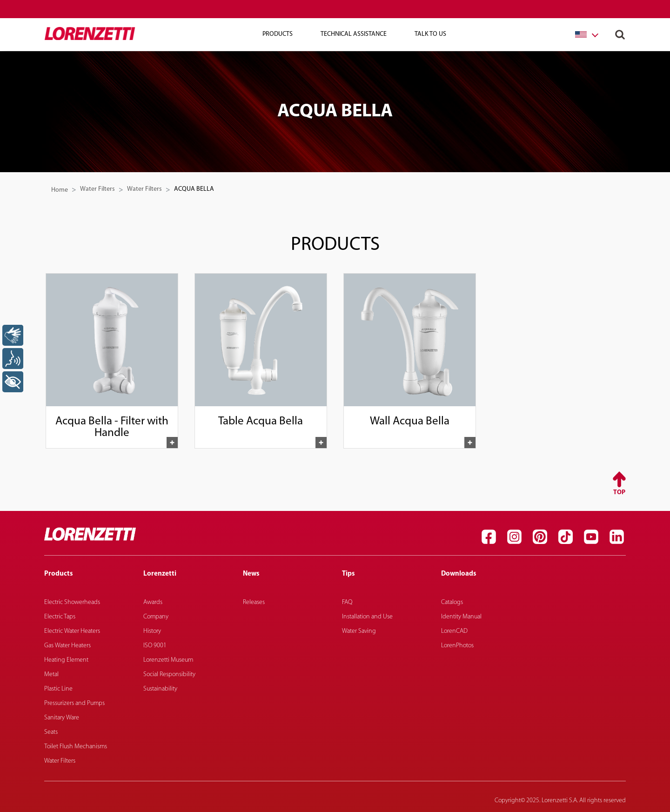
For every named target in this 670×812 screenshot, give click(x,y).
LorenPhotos (457, 646)
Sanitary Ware (62, 718)
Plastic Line (58, 689)
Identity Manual (461, 617)
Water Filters (97, 189)
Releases (254, 602)
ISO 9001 (155, 646)
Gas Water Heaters (67, 646)
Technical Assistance (354, 34)
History (152, 631)
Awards (153, 602)
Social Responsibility (169, 674)
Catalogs (452, 602)
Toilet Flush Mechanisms (76, 747)
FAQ (347, 602)
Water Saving (359, 631)
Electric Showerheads (72, 602)
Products (278, 34)
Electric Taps (60, 617)
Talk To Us (430, 34)
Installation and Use (367, 617)
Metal (51, 674)
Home (60, 190)
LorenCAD (454, 631)
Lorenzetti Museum (168, 660)
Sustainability (160, 689)
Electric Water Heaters (72, 631)
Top (619, 493)
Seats (51, 732)
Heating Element (66, 660)
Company (156, 617)
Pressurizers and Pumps (74, 703)
